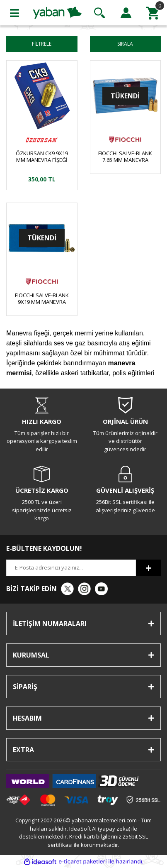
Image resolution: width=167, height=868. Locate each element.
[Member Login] (126, 13)
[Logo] (57, 12)
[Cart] (152, 13)
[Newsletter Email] (71, 568)
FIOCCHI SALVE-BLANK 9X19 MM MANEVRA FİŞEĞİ (42, 298)
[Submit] (148, 568)
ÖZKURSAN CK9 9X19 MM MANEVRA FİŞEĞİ (42, 156)
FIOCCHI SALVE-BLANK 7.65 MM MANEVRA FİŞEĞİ (125, 156)
